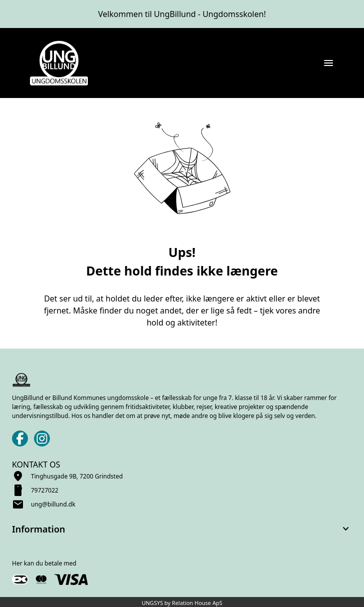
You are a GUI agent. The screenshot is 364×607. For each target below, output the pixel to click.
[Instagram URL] (42, 438)
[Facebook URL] (20, 438)
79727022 (45, 490)
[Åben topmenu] (329, 63)
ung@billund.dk (53, 504)
